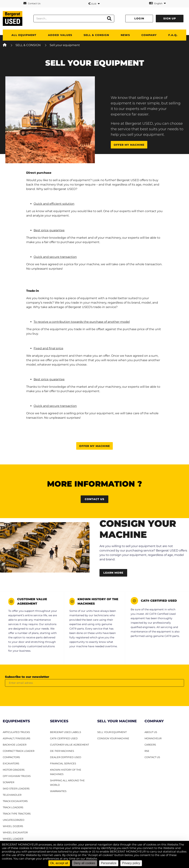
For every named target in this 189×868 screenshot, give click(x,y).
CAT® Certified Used (64, 738)
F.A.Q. (173, 35)
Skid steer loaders (16, 789)
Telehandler (12, 795)
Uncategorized (14, 820)
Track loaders (13, 807)
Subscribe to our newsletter (27, 677)
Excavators (11, 763)
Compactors (11, 757)
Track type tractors (17, 814)
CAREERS (150, 745)
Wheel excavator (15, 832)
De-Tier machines (62, 751)
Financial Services (63, 763)
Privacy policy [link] (131, 863)
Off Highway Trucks (17, 776)
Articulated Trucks (16, 732)
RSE (147, 751)
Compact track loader (19, 751)
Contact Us (32, 3)
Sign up (170, 18)
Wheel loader (13, 839)
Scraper (8, 782)
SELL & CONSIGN (96, 35)
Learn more (113, 573)
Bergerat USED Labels (66, 732)
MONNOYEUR (153, 738)
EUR (94, 4)
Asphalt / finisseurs (17, 738)
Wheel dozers (13, 826)
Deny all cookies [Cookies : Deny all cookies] (85, 863)
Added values (60, 35)
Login (139, 18)
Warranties (58, 791)
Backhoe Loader (15, 745)
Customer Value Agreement (69, 745)
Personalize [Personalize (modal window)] (109, 863)
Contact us (94, 499)
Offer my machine (129, 145)
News (125, 35)
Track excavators (15, 801)
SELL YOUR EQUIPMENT (112, 732)
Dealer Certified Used (66, 757)
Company (149, 35)
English (157, 3)
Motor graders (14, 770)
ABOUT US (151, 732)
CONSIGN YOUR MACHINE (113, 738)
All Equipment (24, 35)
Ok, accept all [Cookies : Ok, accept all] (59, 863)
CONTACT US (152, 757)
